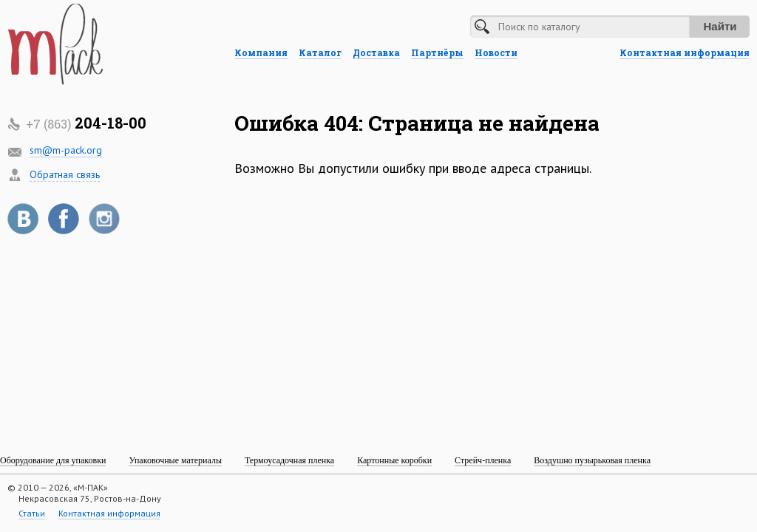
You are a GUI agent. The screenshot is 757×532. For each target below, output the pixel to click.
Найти (720, 26)
